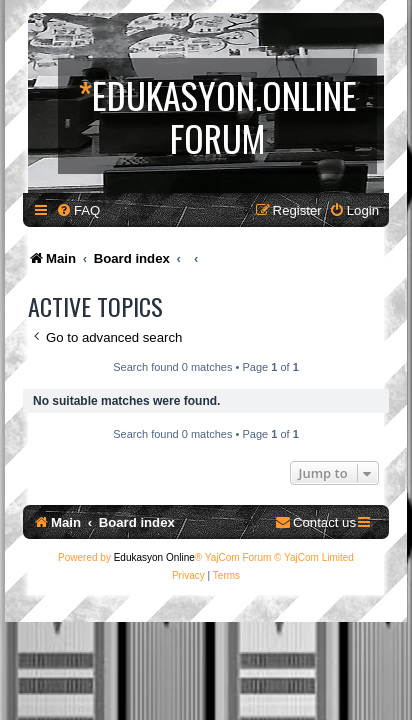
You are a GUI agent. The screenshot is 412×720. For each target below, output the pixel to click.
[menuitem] (78, 210)
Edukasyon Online (154, 557)
